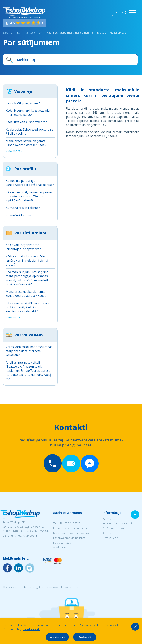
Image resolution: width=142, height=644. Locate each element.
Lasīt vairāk (32, 629)
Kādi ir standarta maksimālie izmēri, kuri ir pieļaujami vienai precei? (86, 33)
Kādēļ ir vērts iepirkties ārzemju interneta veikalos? (28, 113)
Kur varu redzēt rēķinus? (23, 208)
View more (13, 151)
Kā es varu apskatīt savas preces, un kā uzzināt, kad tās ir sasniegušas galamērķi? (29, 307)
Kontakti (107, 533)
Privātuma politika (113, 528)
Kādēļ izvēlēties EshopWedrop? (27, 122)
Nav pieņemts (57, 637)
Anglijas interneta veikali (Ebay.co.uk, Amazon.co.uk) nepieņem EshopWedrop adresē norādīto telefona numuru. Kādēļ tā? (28, 371)
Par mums (109, 519)
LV (116, 12)
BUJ (18, 33)
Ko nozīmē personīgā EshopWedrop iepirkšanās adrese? (30, 183)
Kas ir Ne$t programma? (23, 103)
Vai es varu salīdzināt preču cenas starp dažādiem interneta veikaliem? (29, 351)
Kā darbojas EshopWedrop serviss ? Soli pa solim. (29, 132)
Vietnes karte (110, 538)
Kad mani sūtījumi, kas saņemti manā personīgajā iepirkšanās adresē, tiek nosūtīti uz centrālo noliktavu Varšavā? (28, 278)
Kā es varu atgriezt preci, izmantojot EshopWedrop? (24, 247)
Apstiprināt (85, 637)
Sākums (7, 33)
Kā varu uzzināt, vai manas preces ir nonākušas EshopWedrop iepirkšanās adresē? (29, 196)
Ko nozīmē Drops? (18, 215)
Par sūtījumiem (34, 33)
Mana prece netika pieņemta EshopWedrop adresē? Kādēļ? (26, 143)
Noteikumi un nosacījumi (117, 523)
